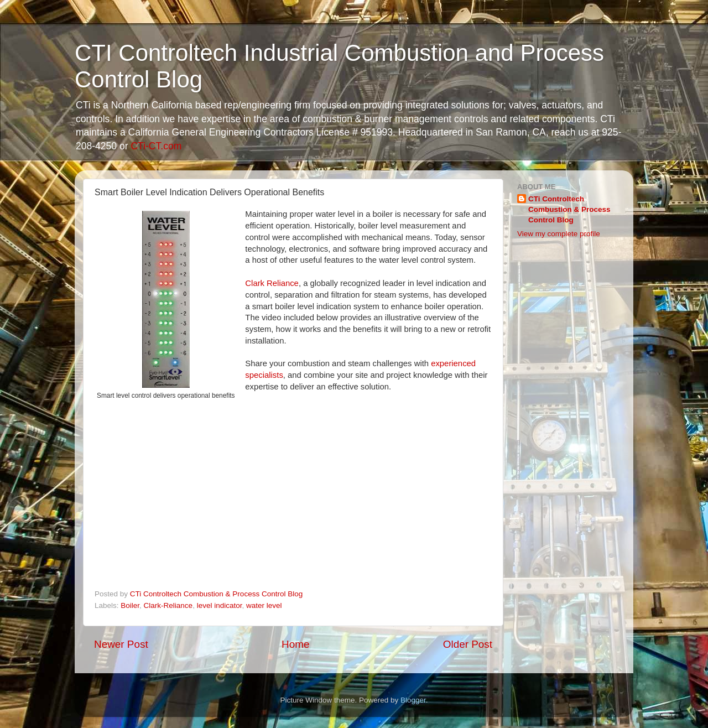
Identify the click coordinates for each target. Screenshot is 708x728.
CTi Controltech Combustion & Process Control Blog (569, 209)
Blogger (413, 700)
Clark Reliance (272, 283)
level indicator (220, 605)
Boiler (130, 605)
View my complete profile (559, 234)
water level (264, 605)
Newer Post (121, 644)
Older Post (468, 644)
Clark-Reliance (168, 605)
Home (295, 644)
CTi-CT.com (156, 146)
